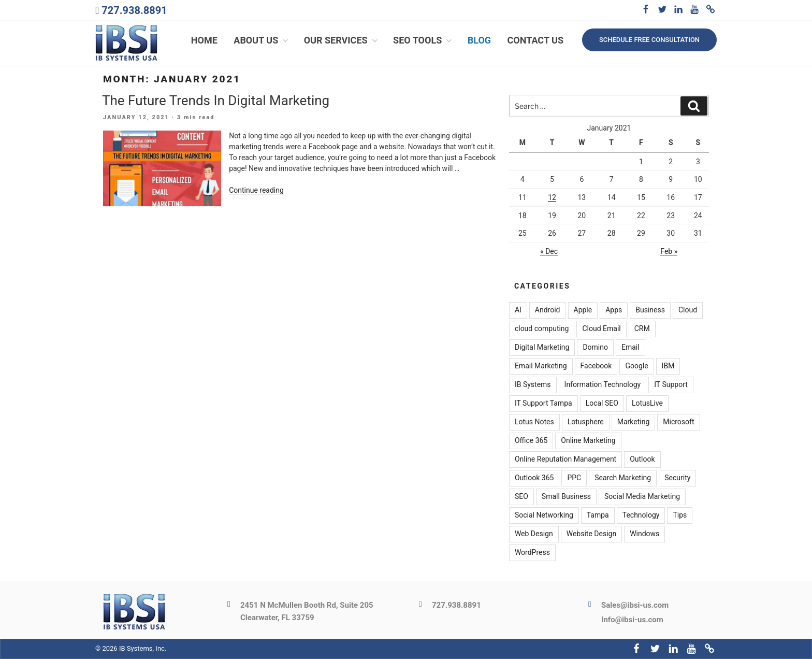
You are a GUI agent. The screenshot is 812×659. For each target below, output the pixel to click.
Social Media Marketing (642, 497)
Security (677, 478)
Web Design (534, 534)
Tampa (598, 515)
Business (650, 310)
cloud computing (542, 329)
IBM (668, 366)
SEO (521, 497)
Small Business (566, 497)
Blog (479, 40)
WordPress (532, 553)
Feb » (669, 251)
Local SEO (602, 404)
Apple (583, 310)
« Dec (549, 251)
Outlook (642, 460)
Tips (680, 515)
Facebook (596, 366)
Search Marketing (623, 478)
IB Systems (533, 385)
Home (204, 40)
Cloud (688, 310)
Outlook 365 (534, 478)
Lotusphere (586, 422)
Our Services (342, 40)
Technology (641, 515)
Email (630, 348)
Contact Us (535, 40)
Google (636, 366)
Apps (614, 310)
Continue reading (256, 191)
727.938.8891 (134, 10)
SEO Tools (423, 40)
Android (548, 310)
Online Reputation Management (565, 460)
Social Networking (544, 515)
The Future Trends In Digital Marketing (216, 101)
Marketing (634, 422)
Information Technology (603, 385)
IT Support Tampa (543, 404)
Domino (595, 348)
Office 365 (531, 441)
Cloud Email (601, 329)
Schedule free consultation (649, 40)
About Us (262, 40)
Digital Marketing (542, 348)
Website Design (591, 534)
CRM (642, 329)
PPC (574, 478)
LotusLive (647, 404)
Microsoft (678, 422)
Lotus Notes (534, 422)
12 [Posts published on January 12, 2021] (552, 197)
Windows (644, 534)
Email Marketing (541, 366)
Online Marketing (588, 441)
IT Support (671, 385)
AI (518, 310)
